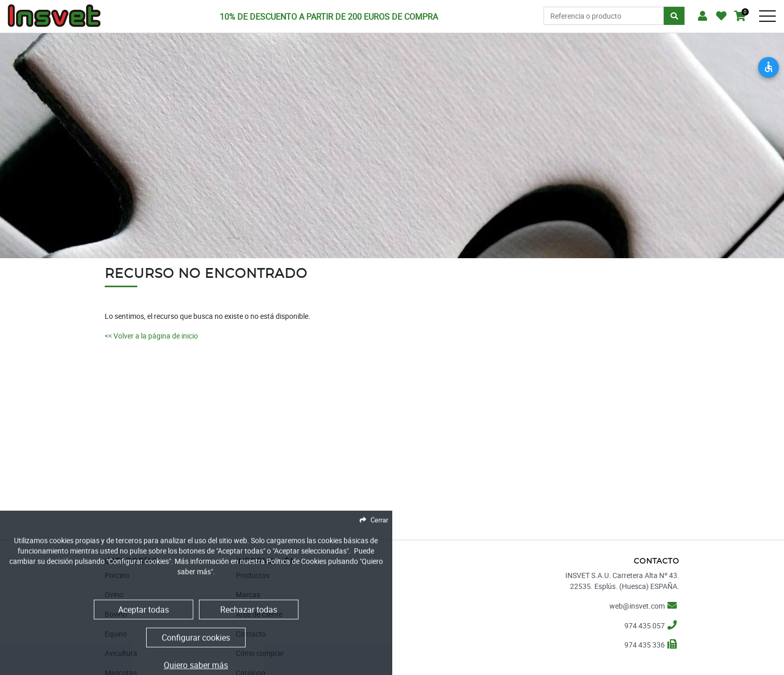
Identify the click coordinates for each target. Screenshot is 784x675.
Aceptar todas (144, 648)
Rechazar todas (249, 648)
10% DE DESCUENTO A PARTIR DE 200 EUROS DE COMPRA (329, 17)
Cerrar (379, 558)
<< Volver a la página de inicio (151, 336)
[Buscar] (674, 16)
